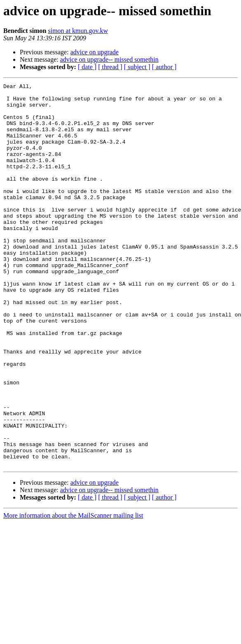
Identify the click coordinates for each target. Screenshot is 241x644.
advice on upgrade (95, 52)
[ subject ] (137, 67)
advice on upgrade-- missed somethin (109, 59)
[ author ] (164, 67)
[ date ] (87, 67)
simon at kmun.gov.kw (78, 31)
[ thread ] (110, 67)
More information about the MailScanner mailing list (73, 592)
